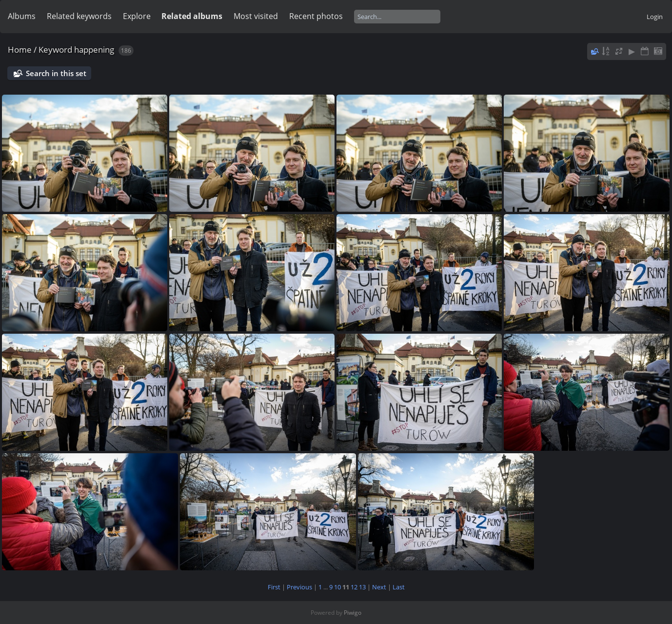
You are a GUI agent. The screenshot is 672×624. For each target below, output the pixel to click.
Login (655, 17)
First (274, 587)
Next (379, 587)
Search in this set (56, 73)
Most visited (256, 16)
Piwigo (353, 613)
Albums (22, 16)
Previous (299, 587)
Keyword (55, 50)
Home (20, 50)
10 (337, 587)
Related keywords (79, 16)
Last (399, 587)
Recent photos (316, 16)
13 (362, 587)
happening (94, 50)
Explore (137, 16)
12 (354, 587)
